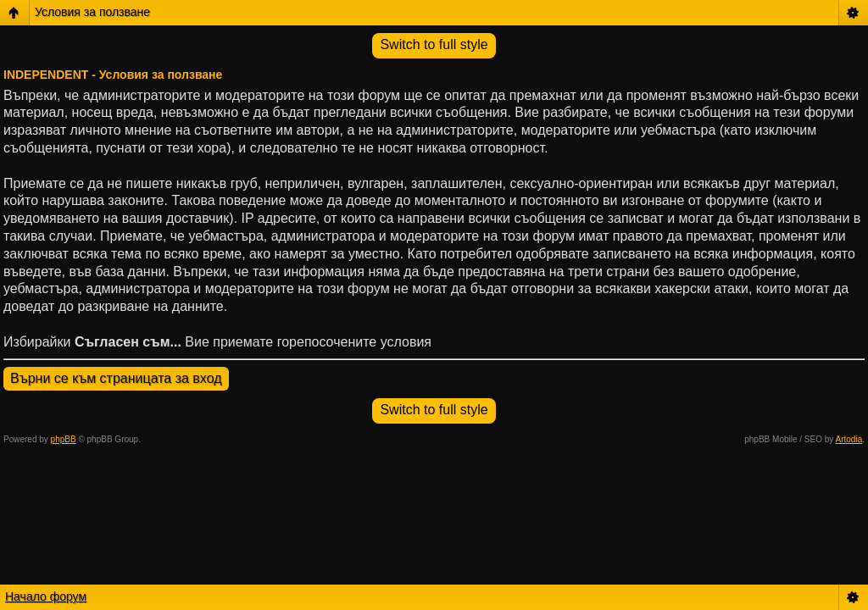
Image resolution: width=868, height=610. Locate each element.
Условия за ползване (92, 12)
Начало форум (46, 596)
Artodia (849, 439)
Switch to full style (434, 44)
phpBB (64, 439)
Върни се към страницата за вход (116, 378)
